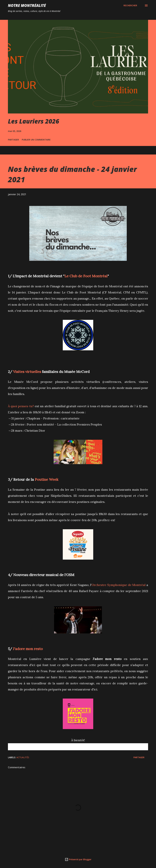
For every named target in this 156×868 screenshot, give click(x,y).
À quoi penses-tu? (21, 406)
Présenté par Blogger (78, 859)
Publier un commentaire (36, 140)
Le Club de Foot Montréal (86, 276)
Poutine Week (47, 479)
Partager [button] (13, 140)
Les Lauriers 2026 (34, 121)
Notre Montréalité (27, 5)
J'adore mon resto (28, 649)
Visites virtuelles (27, 372)
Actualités (23, 757)
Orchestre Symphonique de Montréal (119, 585)
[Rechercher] (130, 5)
